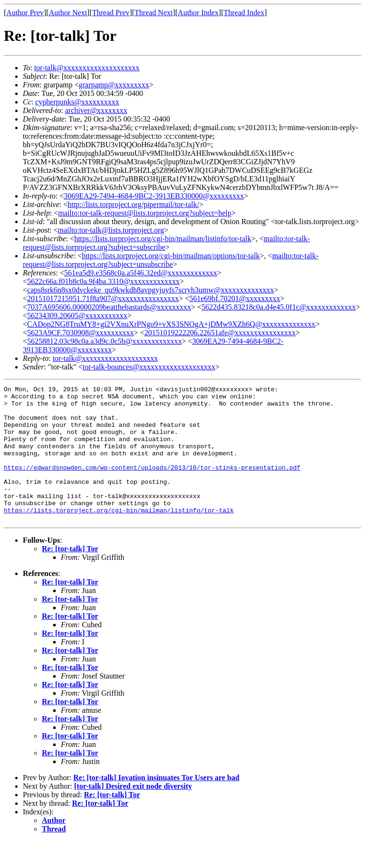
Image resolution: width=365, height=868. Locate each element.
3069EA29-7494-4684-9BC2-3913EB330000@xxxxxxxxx (154, 196)
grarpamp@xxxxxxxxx (114, 85)
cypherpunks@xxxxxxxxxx (77, 102)
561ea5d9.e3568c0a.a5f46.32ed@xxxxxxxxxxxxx (141, 273)
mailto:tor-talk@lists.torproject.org (111, 230)
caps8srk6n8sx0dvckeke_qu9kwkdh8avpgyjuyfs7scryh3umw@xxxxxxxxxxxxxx (151, 290)
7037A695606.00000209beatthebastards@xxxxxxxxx (109, 307)
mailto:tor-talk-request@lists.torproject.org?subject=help (144, 213)
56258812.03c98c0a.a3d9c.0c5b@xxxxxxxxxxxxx (104, 341)
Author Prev (25, 13)
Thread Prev (111, 13)
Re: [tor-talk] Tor (70, 576)
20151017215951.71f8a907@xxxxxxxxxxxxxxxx (103, 298)
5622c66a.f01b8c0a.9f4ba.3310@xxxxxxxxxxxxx (103, 281)
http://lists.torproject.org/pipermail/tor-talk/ (133, 204)
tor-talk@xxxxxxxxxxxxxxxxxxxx (87, 68)
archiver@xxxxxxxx (96, 110)
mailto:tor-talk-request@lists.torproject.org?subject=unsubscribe (171, 260)
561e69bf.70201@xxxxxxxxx (235, 298)
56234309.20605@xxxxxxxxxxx (77, 316)
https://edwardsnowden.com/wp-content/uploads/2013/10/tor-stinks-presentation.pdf (152, 484)
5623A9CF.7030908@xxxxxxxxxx (81, 333)
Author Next (68, 13)
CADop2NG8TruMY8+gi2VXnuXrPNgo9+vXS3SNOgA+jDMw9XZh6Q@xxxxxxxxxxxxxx (171, 324)
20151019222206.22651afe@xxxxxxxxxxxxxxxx (220, 333)
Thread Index (244, 13)
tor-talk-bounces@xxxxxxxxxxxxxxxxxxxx (149, 367)
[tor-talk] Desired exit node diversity (133, 813)
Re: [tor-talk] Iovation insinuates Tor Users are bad (156, 805)
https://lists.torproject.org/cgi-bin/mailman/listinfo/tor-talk (163, 239)
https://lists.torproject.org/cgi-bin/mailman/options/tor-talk (171, 256)
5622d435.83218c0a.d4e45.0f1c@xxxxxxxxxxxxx (279, 307)
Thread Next (154, 13)
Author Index (198, 13)
